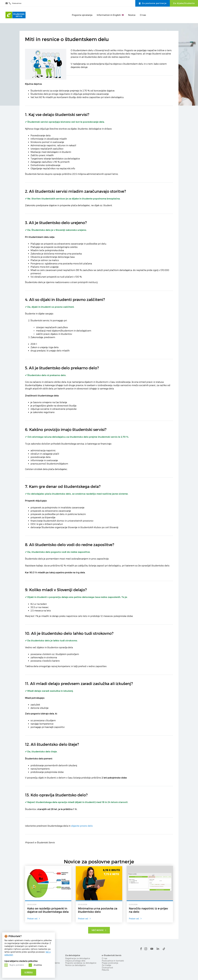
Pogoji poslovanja (110, 963)
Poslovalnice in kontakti (113, 961)
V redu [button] (29, 972)
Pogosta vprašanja (82, 15)
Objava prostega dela (75, 961)
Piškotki (105, 970)
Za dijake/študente (184, 3)
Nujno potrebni (17, 965)
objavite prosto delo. (82, 826)
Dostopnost (107, 968)
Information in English (110, 15)
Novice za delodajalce (75, 965)
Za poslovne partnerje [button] (153, 3)
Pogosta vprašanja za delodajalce (81, 963)
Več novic (99, 930)
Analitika (38, 965)
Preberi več (34, 919)
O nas (143, 15)
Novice (132, 15)
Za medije (106, 965)
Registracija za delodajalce (78, 958)
